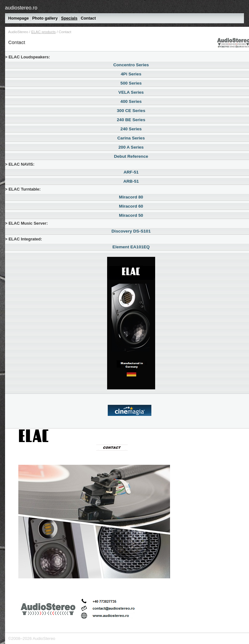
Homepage (18, 18)
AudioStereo (18, 32)
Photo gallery (45, 18)
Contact (88, 18)
